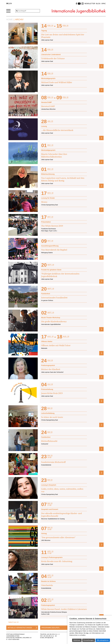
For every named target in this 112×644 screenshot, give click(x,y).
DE (7, 3)
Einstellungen (89, 640)
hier (87, 633)
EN (11, 3)
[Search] (28, 11)
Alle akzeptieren (103, 640)
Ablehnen (77, 640)
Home (10, 20)
